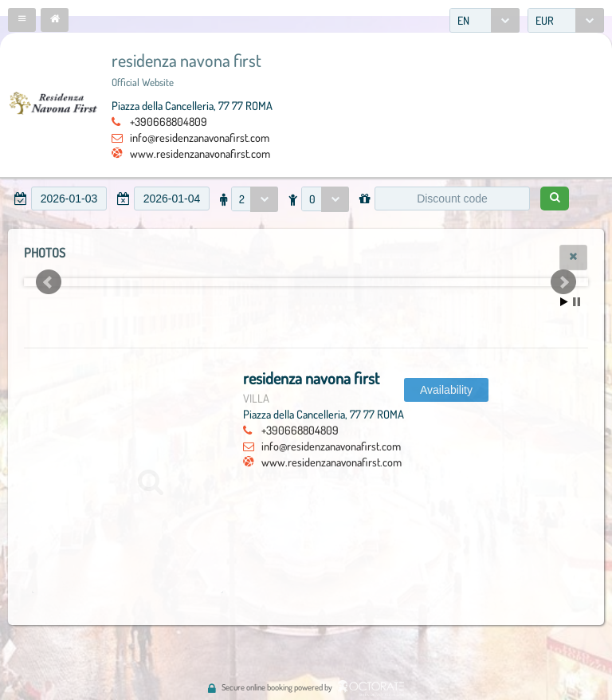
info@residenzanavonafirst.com (200, 137)
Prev (49, 282)
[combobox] (484, 20)
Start (564, 302)
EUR (545, 20)
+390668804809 (169, 121)
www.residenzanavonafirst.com (200, 153)
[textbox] (69, 199)
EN (463, 20)
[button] (22, 20)
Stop (577, 302)
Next (563, 282)
